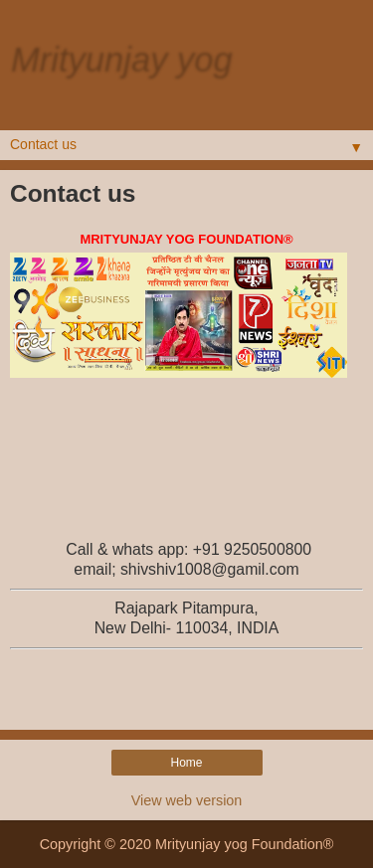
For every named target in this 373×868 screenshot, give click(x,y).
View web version (187, 800)
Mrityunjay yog (121, 59)
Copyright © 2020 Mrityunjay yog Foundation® (187, 844)
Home (186, 763)
